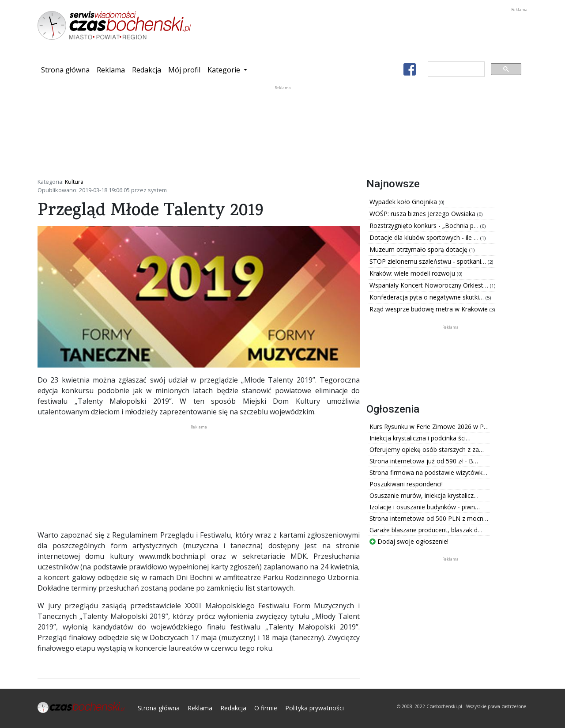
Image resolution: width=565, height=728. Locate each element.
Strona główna (67, 69)
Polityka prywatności (315, 708)
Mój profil (184, 70)
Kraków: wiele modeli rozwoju (413, 273)
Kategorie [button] (225, 70)
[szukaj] (455, 69)
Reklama (111, 70)
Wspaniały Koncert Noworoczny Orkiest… (430, 285)
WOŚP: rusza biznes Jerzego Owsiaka (423, 214)
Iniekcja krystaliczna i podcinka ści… (420, 438)
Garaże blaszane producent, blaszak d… (426, 530)
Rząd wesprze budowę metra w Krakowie (429, 309)
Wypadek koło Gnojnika (404, 202)
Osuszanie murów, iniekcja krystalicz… (424, 495)
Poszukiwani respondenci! (406, 484)
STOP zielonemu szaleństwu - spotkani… (429, 261)
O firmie (266, 708)
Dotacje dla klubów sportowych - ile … (425, 237)
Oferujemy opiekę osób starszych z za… (427, 449)
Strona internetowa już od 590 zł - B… (424, 461)
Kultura (74, 182)
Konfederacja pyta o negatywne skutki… (428, 297)
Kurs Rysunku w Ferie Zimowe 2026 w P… (429, 427)
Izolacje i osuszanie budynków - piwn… (425, 507)
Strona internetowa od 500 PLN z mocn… (429, 518)
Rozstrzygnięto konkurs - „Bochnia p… (425, 226)
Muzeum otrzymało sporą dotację (419, 249)
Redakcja (147, 70)
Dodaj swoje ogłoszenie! (409, 541)
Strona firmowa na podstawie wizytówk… (428, 472)
